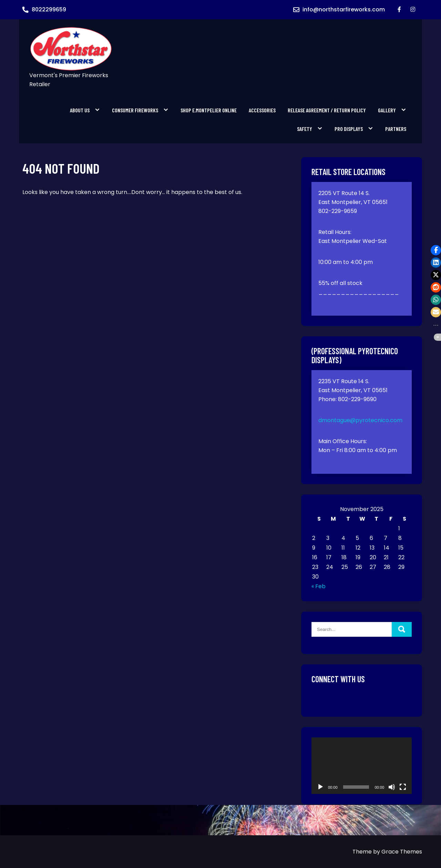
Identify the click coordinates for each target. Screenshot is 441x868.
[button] (436, 250)
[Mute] (392, 787)
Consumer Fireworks (135, 110)
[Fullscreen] (403, 787)
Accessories (262, 110)
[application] (362, 766)
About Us (80, 110)
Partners (396, 129)
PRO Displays (349, 129)
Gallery (387, 110)
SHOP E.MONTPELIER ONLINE (209, 110)
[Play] (320, 787)
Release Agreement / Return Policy (327, 110)
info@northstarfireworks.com (344, 9)
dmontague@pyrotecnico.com (360, 420)
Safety (305, 129)
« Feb (319, 586)
